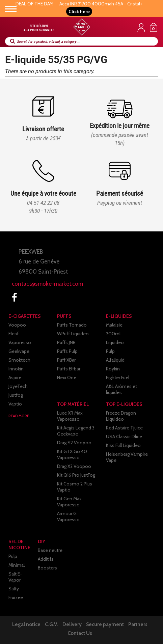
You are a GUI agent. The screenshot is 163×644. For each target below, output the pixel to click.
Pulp (110, 351)
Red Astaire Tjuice (124, 428)
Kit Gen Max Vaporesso (69, 502)
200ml (113, 334)
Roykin (113, 369)
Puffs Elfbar (69, 369)
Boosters (47, 568)
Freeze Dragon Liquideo (121, 416)
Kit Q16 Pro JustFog (76, 475)
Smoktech (19, 360)
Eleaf (13, 334)
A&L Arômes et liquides (121, 389)
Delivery (72, 624)
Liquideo (115, 342)
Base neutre (50, 550)
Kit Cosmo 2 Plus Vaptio (75, 487)
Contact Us (80, 633)
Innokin (16, 369)
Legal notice (26, 624)
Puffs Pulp (67, 351)
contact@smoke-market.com (47, 284)
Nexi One (67, 377)
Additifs (46, 559)
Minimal (17, 565)
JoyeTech (18, 386)
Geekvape (19, 351)
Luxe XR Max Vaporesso (70, 416)
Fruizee (16, 597)
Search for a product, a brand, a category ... (49, 42)
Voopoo (17, 325)
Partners (138, 624)
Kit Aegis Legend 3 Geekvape (76, 431)
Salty (14, 589)
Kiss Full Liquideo (123, 445)
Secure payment (105, 624)
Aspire (15, 377)
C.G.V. (51, 624)
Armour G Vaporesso (68, 516)
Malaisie (114, 325)
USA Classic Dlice (124, 437)
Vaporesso (20, 342)
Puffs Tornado (72, 325)
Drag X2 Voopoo (74, 466)
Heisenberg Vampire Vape (127, 457)
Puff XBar (66, 360)
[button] (79, 11)
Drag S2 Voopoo (74, 443)
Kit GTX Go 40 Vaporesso (72, 454)
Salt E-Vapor (15, 577)
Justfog (16, 395)
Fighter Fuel (118, 377)
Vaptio (15, 404)
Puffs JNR (66, 342)
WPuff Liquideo (73, 334)
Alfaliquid (115, 360)
